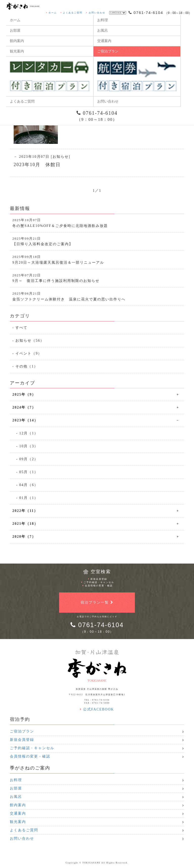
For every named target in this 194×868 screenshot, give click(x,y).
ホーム (52, 13)
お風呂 (103, 31)
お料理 (103, 20)
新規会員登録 (98, 579)
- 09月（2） (27, 459)
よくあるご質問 (71, 13)
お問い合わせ (96, 13)
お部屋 (15, 31)
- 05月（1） (27, 472)
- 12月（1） (27, 433)
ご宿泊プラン (108, 51)
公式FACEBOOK (97, 709)
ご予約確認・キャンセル (98, 582)
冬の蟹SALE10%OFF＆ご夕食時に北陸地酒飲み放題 (97, 223)
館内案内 (17, 41)
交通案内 (104, 41)
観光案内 (17, 51)
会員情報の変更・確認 (98, 586)
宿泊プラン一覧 (97, 602)
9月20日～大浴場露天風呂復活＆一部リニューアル (97, 259)
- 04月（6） (27, 485)
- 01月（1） (27, 498)
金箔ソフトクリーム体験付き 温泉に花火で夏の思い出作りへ (97, 296)
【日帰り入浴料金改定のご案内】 (97, 241)
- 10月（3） (27, 446)
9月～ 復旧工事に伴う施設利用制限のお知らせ (97, 278)
